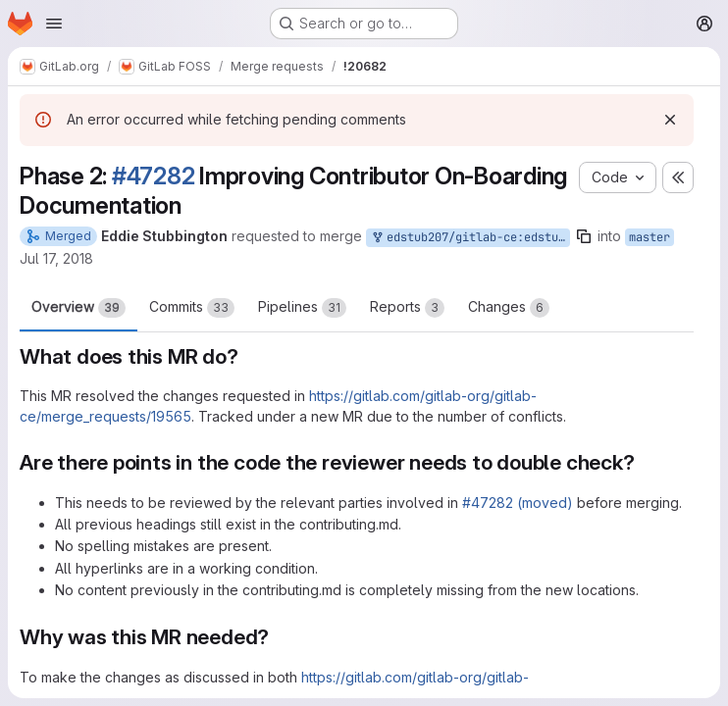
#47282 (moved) (518, 503)
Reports (407, 308)
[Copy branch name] (584, 236)
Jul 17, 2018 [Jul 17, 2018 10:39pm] (56, 258)
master (650, 237)
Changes (509, 308)
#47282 (154, 176)
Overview (78, 308)
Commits (192, 308)
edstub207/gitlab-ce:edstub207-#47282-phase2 (470, 238)
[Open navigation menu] (54, 24)
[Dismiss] (670, 120)
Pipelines (302, 308)
